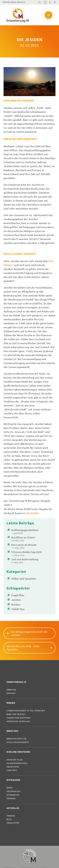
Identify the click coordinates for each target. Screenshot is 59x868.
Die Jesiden (32, 513)
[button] (39, 2)
